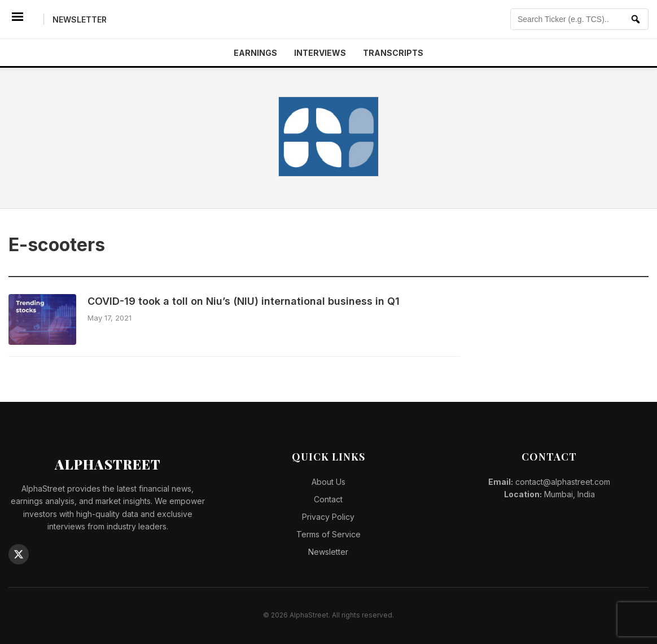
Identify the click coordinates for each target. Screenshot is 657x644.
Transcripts (393, 53)
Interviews (320, 53)
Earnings (255, 53)
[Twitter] (19, 554)
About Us (328, 482)
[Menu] (17, 19)
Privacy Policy (328, 517)
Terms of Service (328, 534)
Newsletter (80, 19)
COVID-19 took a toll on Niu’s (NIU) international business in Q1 (244, 301)
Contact (328, 499)
